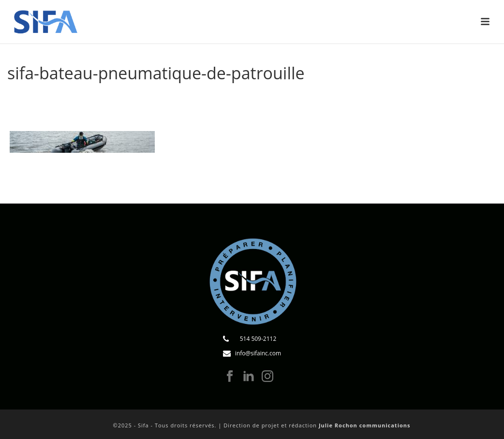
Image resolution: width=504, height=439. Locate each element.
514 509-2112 (258, 339)
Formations (206, 98)
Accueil (169, 98)
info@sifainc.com (258, 353)
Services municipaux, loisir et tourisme (294, 98)
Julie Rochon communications (365, 425)
